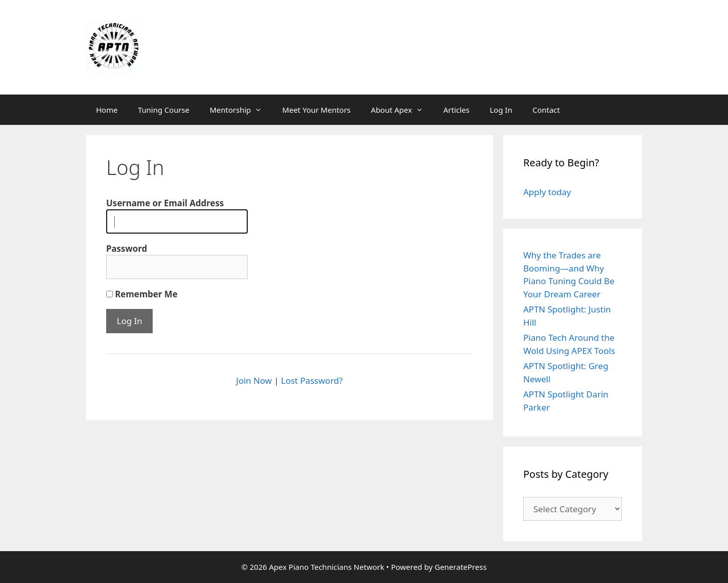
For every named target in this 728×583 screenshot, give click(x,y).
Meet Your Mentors (316, 110)
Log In (501, 110)
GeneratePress (460, 567)
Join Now (254, 380)
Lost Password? (312, 380)
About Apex (402, 110)
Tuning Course (164, 110)
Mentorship (241, 110)
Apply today (547, 192)
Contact (546, 110)
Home (107, 110)
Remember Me (142, 294)
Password (127, 249)
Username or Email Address (165, 203)
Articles (457, 110)
